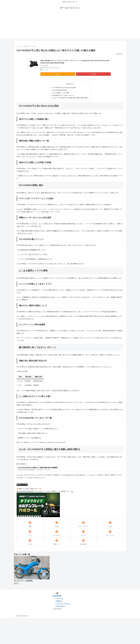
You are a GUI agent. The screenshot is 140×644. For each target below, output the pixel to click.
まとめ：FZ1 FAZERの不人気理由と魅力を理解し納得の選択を (71, 98)
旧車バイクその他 (22, 485)
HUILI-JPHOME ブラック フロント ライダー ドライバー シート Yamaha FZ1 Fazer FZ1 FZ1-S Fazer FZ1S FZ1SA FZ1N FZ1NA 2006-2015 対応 (75, 62)
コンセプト (60, 598)
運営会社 (59, 601)
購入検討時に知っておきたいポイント (63, 95)
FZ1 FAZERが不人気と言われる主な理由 (64, 88)
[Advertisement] (70, 26)
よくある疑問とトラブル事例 (61, 93)
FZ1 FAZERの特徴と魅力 (60, 90)
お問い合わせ (61, 606)
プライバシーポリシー (63, 604)
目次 (68, 84)
